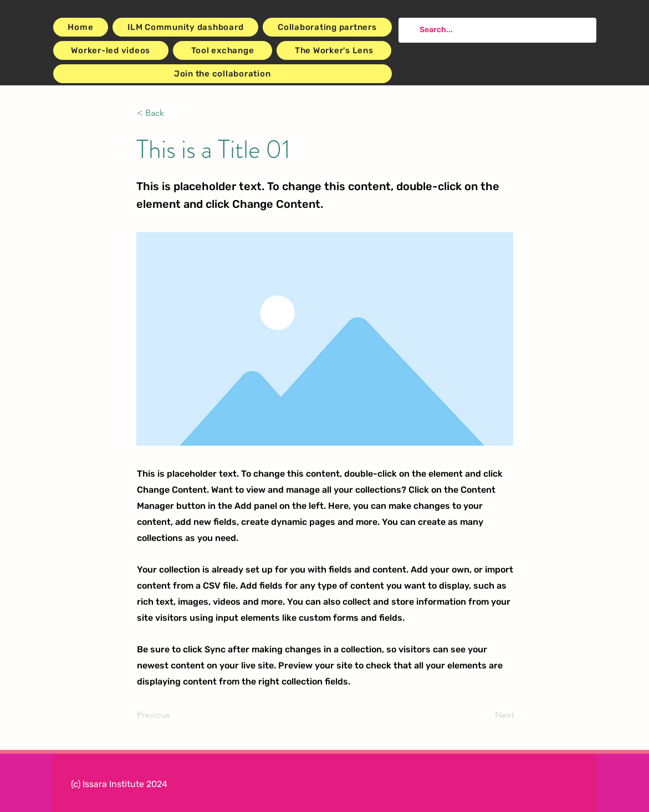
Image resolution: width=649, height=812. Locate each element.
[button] (173, 113)
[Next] (486, 716)
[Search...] (496, 30)
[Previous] (173, 716)
